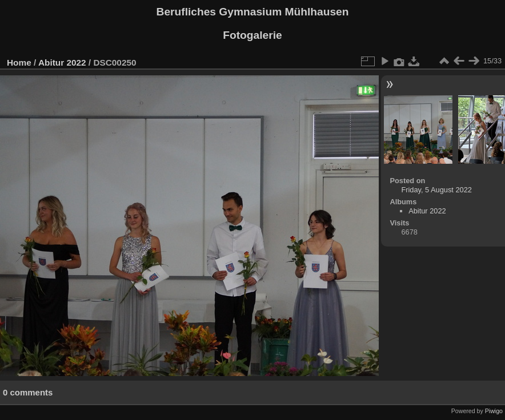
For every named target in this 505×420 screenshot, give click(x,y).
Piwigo (494, 411)
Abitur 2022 (62, 62)
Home (19, 62)
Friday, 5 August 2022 (436, 190)
